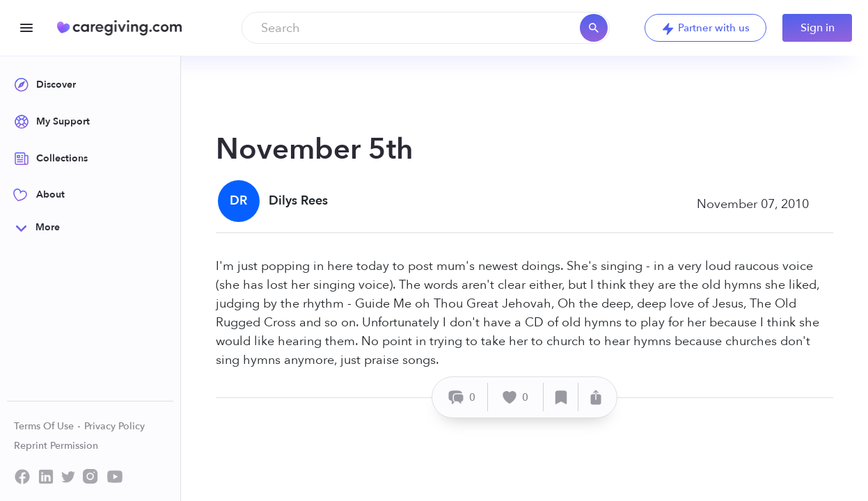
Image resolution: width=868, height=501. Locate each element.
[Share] (596, 397)
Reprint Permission (56, 446)
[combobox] (426, 28)
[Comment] (462, 397)
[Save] (561, 397)
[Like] (516, 397)
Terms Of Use (48, 426)
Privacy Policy (115, 426)
